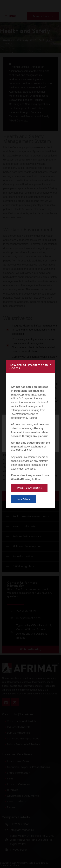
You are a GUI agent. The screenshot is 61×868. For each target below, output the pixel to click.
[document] (30, 434)
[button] (51, 365)
